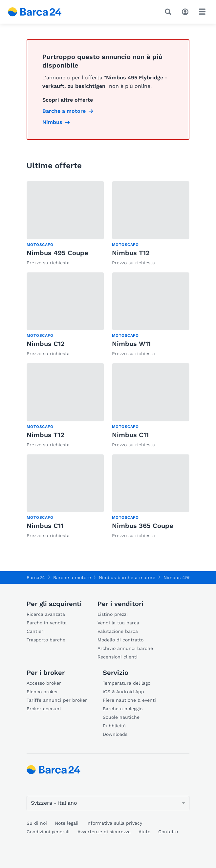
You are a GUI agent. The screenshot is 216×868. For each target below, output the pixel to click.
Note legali (67, 823)
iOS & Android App (123, 692)
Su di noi (37, 823)
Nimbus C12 (46, 344)
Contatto (168, 832)
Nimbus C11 (130, 435)
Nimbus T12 (131, 253)
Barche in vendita (47, 623)
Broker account (44, 709)
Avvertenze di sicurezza (104, 832)
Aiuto (144, 832)
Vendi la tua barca (118, 623)
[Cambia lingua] (108, 803)
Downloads (115, 734)
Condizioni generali (48, 832)
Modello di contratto (120, 640)
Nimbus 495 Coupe (57, 253)
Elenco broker (42, 692)
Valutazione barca (118, 631)
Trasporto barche (46, 640)
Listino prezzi (113, 614)
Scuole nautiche (121, 717)
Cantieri (36, 631)
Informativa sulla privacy (114, 823)
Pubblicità (114, 726)
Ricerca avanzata (46, 614)
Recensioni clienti (118, 657)
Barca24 (36, 577)
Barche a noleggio (123, 709)
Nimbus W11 (131, 344)
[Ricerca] (169, 12)
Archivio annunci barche (125, 648)
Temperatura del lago (127, 683)
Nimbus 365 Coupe (143, 526)
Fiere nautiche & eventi (129, 700)
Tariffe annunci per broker (57, 700)
